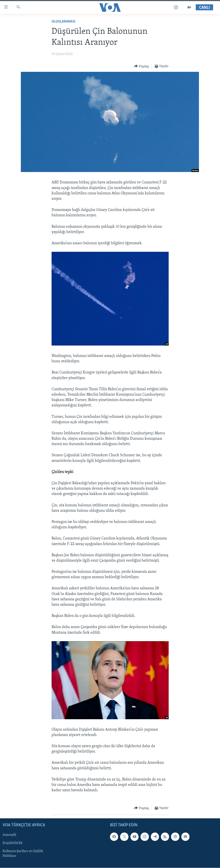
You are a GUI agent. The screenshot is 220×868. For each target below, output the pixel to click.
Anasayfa (9, 835)
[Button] (141, 66)
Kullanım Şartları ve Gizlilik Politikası (23, 854)
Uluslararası (63, 22)
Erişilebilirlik (13, 843)
